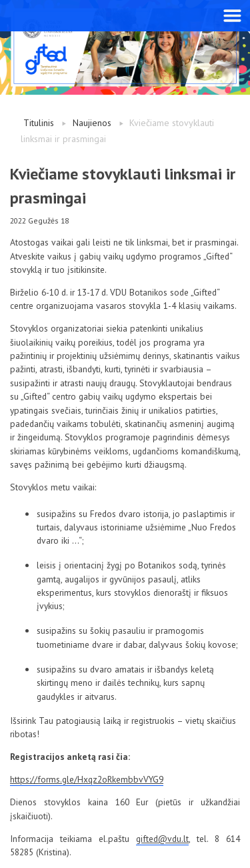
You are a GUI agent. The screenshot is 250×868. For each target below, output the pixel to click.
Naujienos (92, 123)
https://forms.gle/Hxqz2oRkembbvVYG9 (87, 779)
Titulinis (39, 123)
